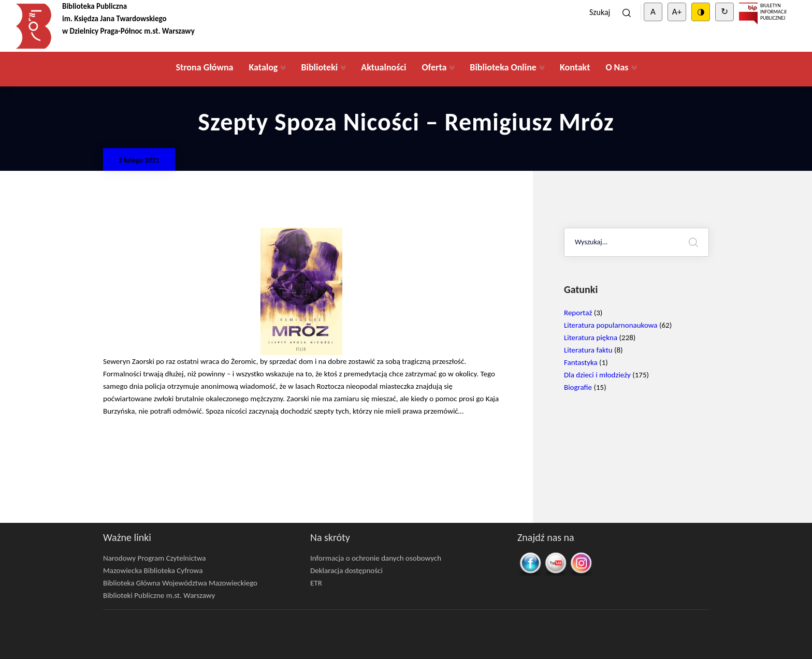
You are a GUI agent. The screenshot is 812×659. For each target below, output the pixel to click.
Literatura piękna (591, 338)
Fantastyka (581, 362)
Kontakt (575, 67)
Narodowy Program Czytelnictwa (155, 558)
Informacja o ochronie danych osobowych (376, 558)
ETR (316, 583)
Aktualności (383, 67)
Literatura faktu (588, 350)
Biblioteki (319, 67)
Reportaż (578, 313)
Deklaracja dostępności (346, 570)
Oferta (434, 67)
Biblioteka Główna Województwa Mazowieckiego (180, 583)
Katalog (263, 67)
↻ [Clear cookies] (724, 12)
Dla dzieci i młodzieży (597, 375)
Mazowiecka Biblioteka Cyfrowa (153, 570)
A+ (677, 12)
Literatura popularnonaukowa (611, 325)
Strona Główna (204, 67)
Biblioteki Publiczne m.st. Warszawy (159, 595)
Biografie (578, 387)
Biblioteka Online (503, 67)
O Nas (617, 67)
